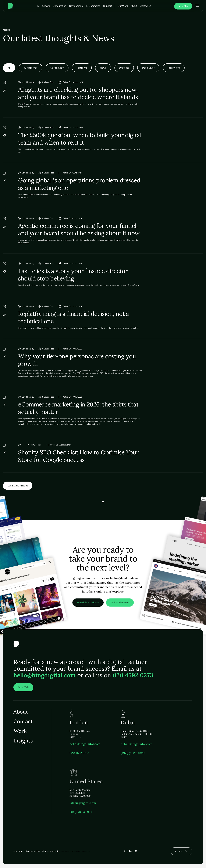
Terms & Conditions (82, 851)
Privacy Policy (65, 851)
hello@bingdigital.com (45, 677)
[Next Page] (18, 486)
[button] (46, 6)
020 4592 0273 (133, 677)
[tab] (9, 68)
